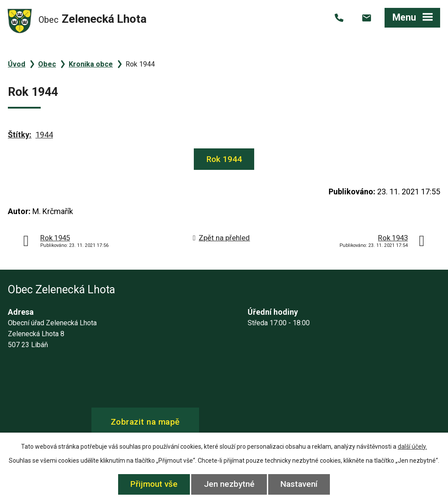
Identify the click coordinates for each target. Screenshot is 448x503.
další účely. (412, 447)
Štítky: (20, 135)
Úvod (17, 64)
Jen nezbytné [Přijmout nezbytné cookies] (229, 484)
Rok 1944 (224, 159)
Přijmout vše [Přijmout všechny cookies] (154, 484)
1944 (44, 135)
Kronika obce (91, 64)
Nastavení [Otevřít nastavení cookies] (299, 484)
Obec (47, 64)
